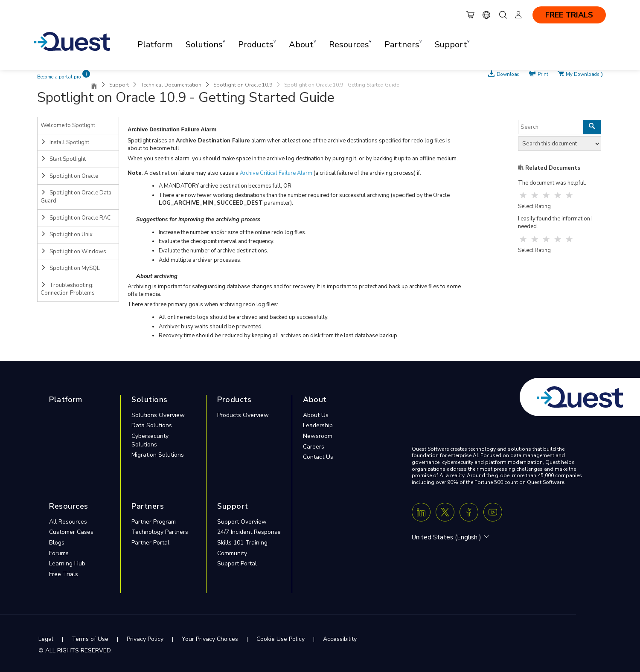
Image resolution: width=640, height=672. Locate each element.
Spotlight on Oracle (69, 176)
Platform (155, 45)
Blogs (57, 543)
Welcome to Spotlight (68, 125)
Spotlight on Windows (73, 252)
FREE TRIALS (569, 15)
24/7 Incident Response (249, 532)
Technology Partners (160, 532)
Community (232, 553)
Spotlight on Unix (67, 235)
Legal (46, 639)
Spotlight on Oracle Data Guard (76, 197)
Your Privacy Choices (210, 639)
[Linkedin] (421, 512)
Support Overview (242, 522)
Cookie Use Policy (281, 639)
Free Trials (64, 574)
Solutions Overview (158, 415)
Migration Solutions (158, 455)
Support (119, 85)
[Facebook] (469, 512)
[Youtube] (493, 512)
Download (508, 74)
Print (543, 74)
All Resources (68, 522)
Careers (314, 447)
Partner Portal (150, 543)
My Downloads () (584, 74)
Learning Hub (67, 563)
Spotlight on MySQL (70, 268)
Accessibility (340, 639)
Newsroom (318, 436)
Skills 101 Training (242, 543)
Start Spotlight (63, 159)
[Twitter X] (445, 512)
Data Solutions (152, 425)
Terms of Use (90, 639)
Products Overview (243, 415)
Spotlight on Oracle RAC (76, 218)
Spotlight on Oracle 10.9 (243, 85)
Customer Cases (71, 532)
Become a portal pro (59, 77)
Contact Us (318, 457)
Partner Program (154, 522)
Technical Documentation (171, 85)
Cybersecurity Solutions (150, 440)
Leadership (318, 425)
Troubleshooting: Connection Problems (68, 289)
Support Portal (237, 563)
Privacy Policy (145, 639)
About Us (316, 415)
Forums (59, 553)
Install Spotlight (65, 142)
